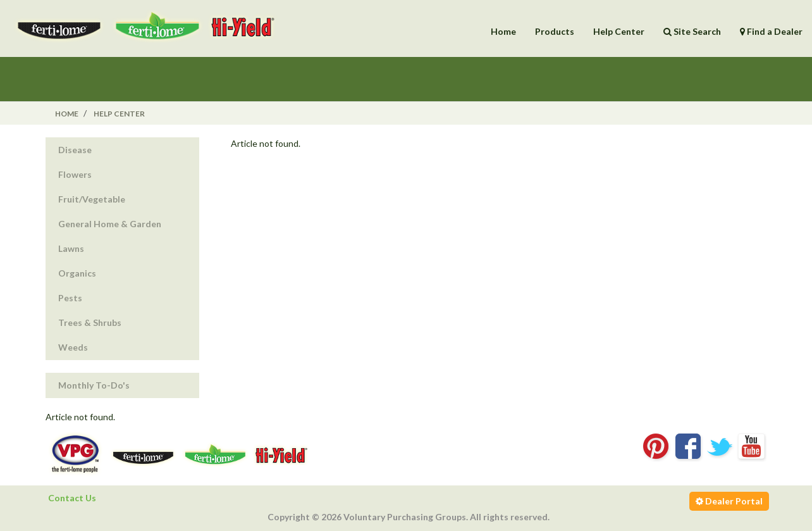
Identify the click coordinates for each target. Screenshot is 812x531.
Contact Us (72, 498)
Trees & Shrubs (90, 322)
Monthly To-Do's (94, 385)
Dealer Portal (729, 501)
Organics (77, 273)
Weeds (73, 347)
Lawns (71, 248)
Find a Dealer (771, 31)
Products (555, 31)
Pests (70, 298)
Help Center (619, 31)
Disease (75, 150)
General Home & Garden (110, 224)
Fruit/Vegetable (92, 199)
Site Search (692, 31)
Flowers (75, 174)
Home (503, 31)
